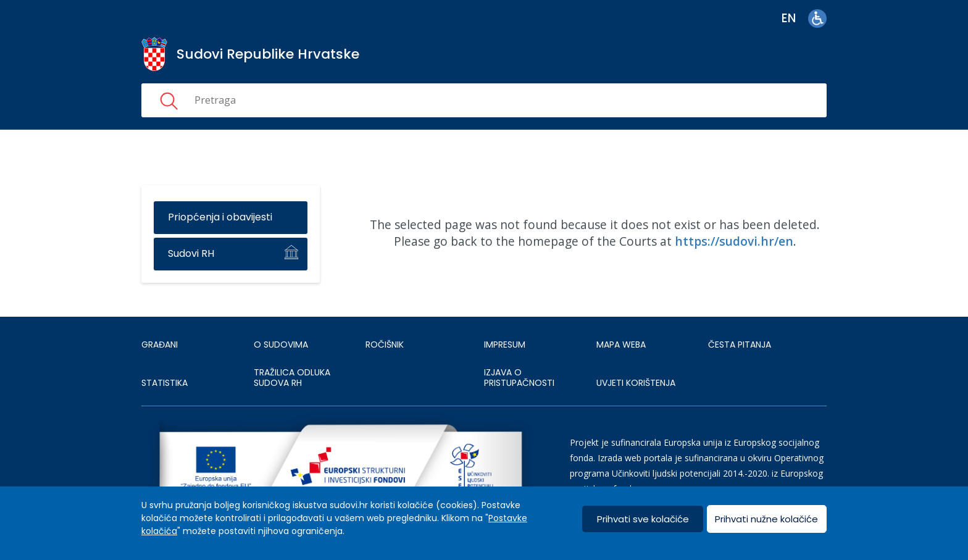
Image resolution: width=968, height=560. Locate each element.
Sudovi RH (191, 253)
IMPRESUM (505, 345)
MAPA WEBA (621, 345)
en (789, 18)
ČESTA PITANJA (740, 345)
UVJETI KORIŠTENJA (636, 383)
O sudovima (281, 345)
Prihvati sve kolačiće (643, 519)
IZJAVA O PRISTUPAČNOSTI (519, 378)
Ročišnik (385, 345)
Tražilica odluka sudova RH (292, 378)
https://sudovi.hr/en (734, 241)
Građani (160, 345)
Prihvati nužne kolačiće (766, 519)
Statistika (165, 383)
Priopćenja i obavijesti (220, 217)
